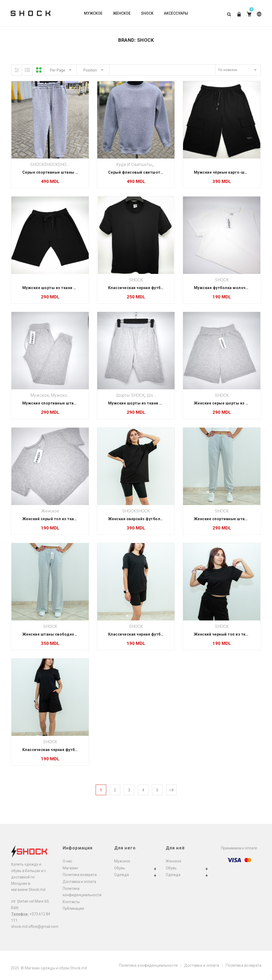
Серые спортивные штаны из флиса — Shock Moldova (75, 172)
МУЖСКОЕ (93, 13)
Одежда (122, 875)
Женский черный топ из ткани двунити (232, 634)
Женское (50, 511)
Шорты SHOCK (130, 395)
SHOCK (147, 13)
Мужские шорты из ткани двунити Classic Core (69, 288)
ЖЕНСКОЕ (122, 13)
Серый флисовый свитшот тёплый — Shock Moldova (159, 172)
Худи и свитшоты (134, 164)
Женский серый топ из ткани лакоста (59, 519)
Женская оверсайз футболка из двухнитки (150, 519)
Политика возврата (80, 875)
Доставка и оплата (79, 882)
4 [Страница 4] (143, 790)
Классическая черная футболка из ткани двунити (157, 634)
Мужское (40, 395)
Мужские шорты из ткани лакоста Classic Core (155, 403)
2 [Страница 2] (115, 790)
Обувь (120, 868)
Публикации (73, 908)
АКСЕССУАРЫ (176, 13)
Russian (259, 14)
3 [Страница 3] (129, 790)
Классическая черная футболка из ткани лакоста (157, 288)
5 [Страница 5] (157, 790)
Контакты (71, 902)
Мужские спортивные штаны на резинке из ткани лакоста (79, 403)
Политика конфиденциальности (148, 965)
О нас (67, 861)
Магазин (70, 868)
